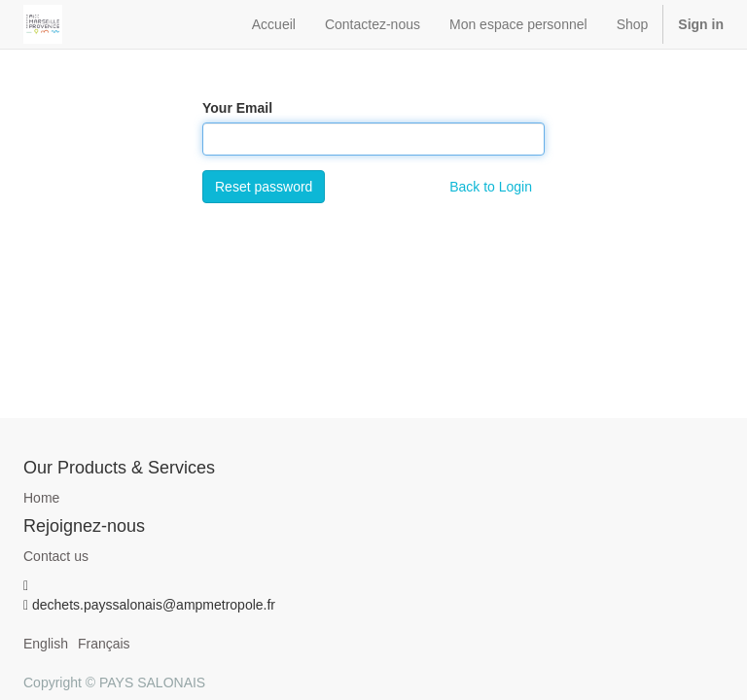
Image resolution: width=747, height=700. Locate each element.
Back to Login (491, 187)
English (46, 644)
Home (41, 498)
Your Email (237, 108)
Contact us (56, 556)
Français (104, 644)
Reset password (264, 187)
